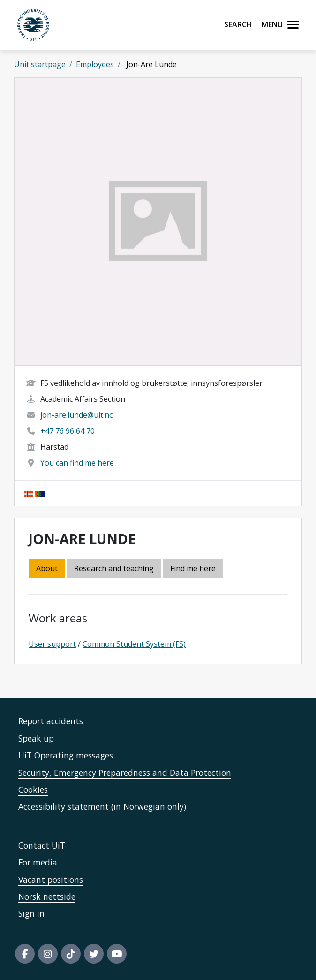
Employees (95, 64)
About (47, 568)
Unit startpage (40, 64)
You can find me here (77, 463)
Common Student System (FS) (134, 644)
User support (52, 644)
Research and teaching (114, 568)
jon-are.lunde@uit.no (77, 415)
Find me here (193, 568)
